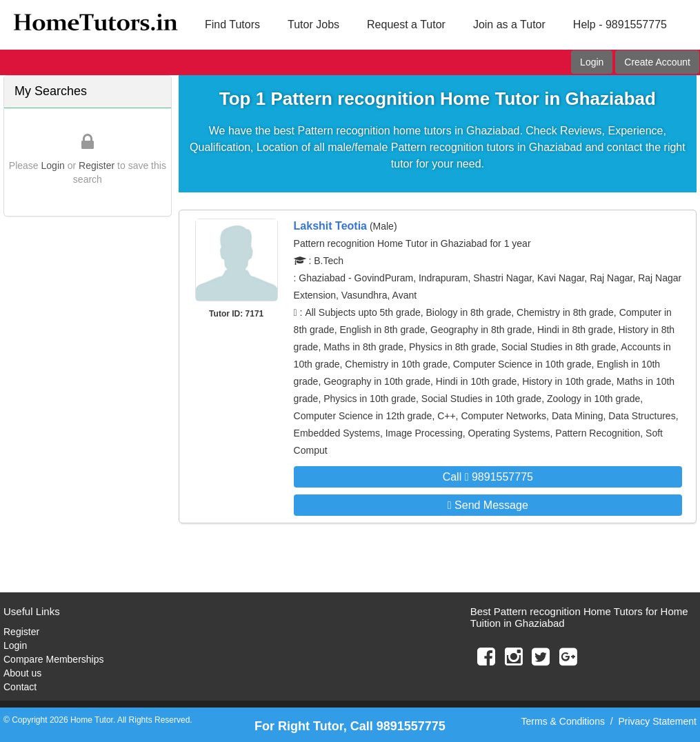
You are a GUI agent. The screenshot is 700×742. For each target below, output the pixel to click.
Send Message (488, 505)
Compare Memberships (54, 659)
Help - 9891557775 (620, 24)
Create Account (657, 62)
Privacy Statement (657, 721)
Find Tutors (232, 24)
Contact (20, 687)
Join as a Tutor (509, 24)
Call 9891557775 (488, 477)
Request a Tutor (406, 24)
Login (592, 62)
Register (97, 166)
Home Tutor (92, 720)
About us (22, 673)
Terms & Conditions (563, 721)
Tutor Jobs (313, 24)
